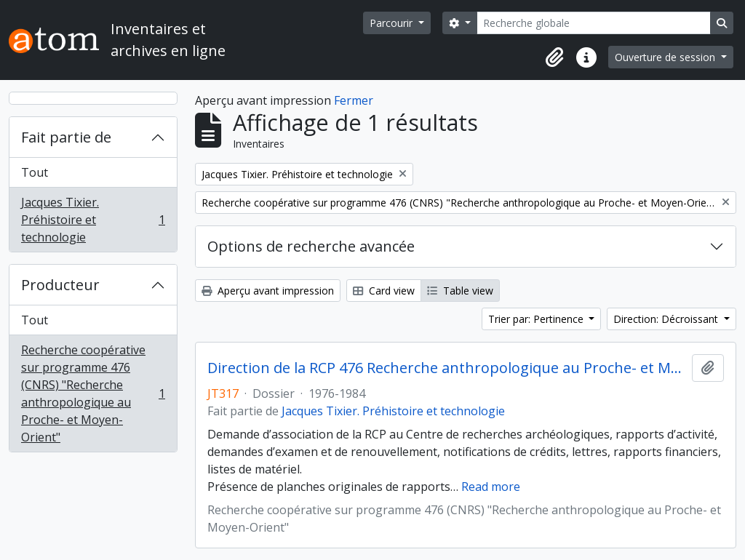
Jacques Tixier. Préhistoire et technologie (93, 220)
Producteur (60, 285)
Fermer (354, 100)
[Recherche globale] (594, 23)
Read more (491, 487)
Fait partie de (66, 137)
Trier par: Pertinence (537, 319)
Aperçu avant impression (268, 291)
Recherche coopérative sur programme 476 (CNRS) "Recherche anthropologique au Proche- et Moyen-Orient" (93, 393)
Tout (35, 172)
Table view (460, 291)
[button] (554, 57)
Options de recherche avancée (311, 246)
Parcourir (393, 23)
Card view (384, 291)
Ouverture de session (666, 57)
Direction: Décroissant (667, 319)
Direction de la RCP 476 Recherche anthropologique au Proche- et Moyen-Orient (447, 368)
